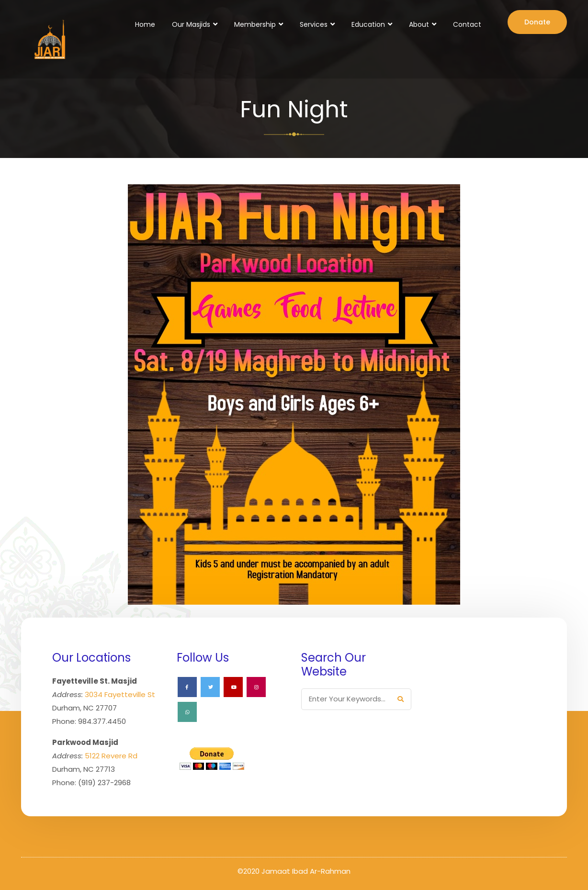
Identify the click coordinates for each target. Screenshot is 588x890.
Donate (537, 22)
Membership (255, 24)
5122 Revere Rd (111, 756)
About (419, 24)
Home (145, 24)
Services (314, 24)
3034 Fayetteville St (120, 694)
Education (368, 24)
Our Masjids (191, 24)
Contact (467, 24)
